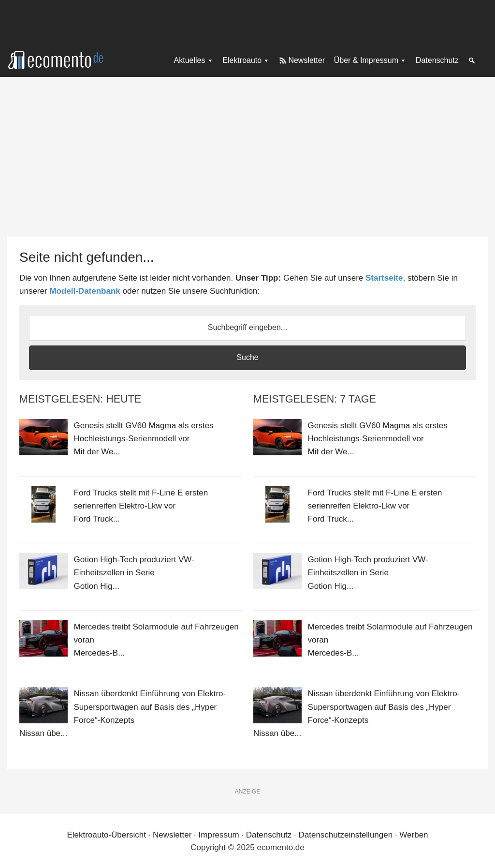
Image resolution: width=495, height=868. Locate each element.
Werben (414, 835)
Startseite (384, 278)
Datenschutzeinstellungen (345, 835)
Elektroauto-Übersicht (106, 835)
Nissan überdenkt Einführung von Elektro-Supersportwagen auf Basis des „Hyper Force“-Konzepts (150, 707)
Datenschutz (269, 835)
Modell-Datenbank (85, 291)
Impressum (219, 835)
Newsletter (172, 835)
